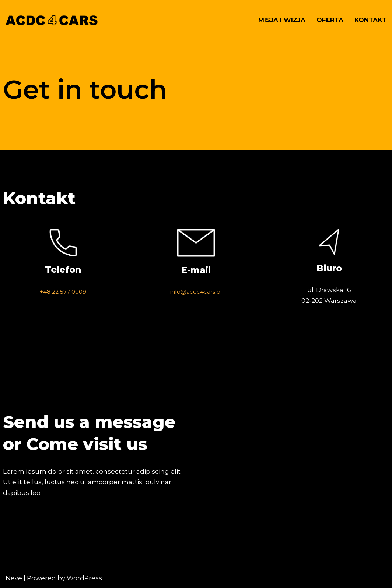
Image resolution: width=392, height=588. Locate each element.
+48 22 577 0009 (63, 292)
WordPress (84, 578)
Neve (14, 578)
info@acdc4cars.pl (196, 292)
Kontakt (370, 20)
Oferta (330, 20)
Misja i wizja (282, 20)
